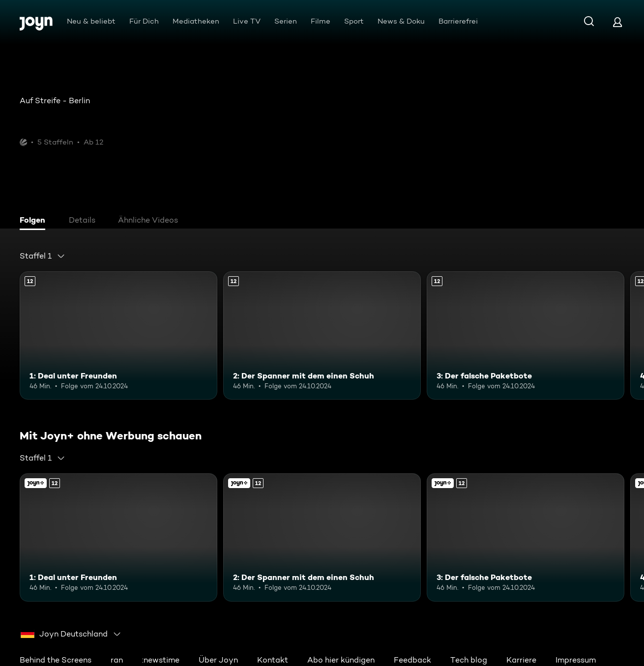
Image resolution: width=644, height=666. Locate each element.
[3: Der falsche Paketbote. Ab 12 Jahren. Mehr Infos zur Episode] (526, 335)
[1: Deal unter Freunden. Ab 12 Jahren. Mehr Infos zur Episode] (118, 335)
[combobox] (43, 256)
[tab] (35, 221)
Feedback (412, 660)
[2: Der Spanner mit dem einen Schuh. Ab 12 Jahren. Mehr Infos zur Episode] (322, 335)
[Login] (617, 22)
